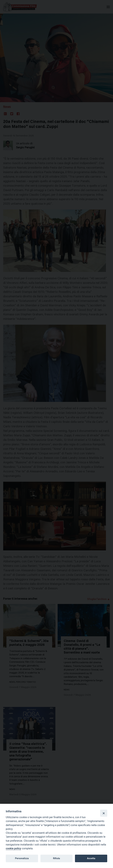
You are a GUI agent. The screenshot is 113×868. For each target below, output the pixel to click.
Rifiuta (56, 858)
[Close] (104, 813)
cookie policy (13, 848)
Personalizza (22, 858)
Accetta (91, 858)
